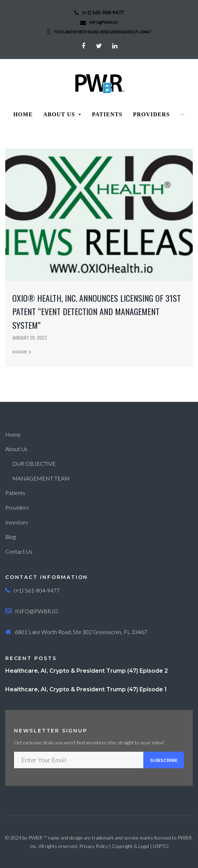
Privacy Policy (94, 846)
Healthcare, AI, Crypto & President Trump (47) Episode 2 (87, 671)
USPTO (161, 846)
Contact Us (19, 551)
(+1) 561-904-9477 (103, 12)
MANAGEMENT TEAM (41, 478)
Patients (15, 493)
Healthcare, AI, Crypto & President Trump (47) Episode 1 (86, 689)
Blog (11, 537)
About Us (16, 449)
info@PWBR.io (104, 22)
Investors (17, 522)
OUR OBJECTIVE (34, 464)
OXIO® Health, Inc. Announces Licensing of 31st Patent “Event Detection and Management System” (97, 311)
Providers (17, 507)
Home (13, 434)
